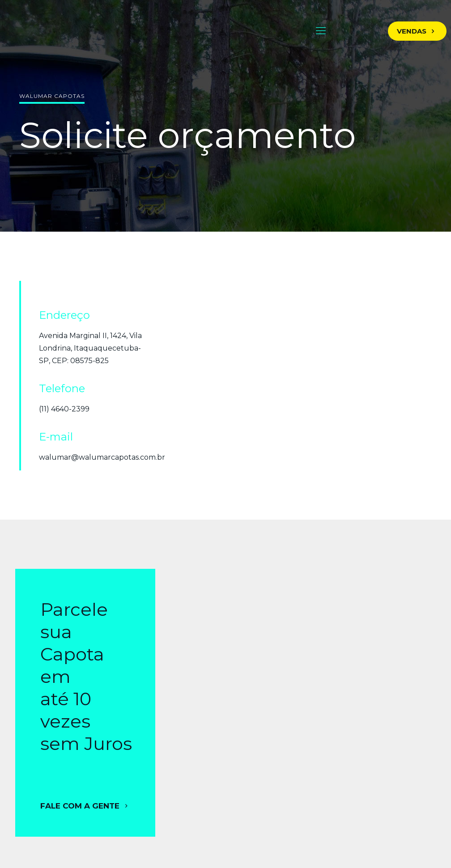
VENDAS (417, 31)
